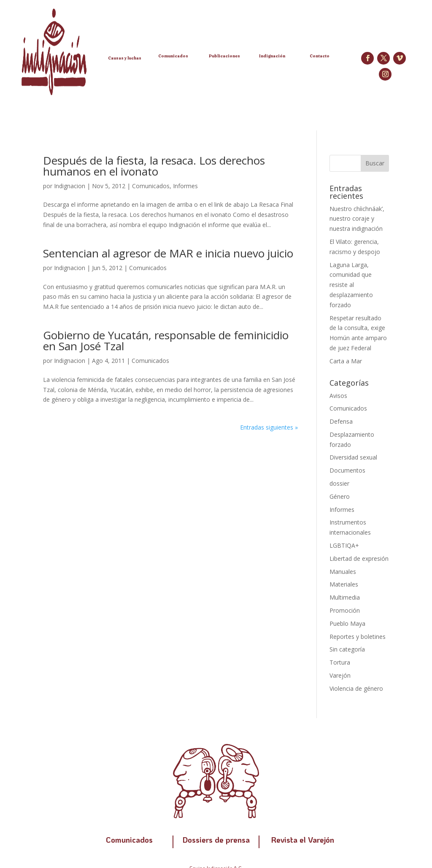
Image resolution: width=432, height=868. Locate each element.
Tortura (340, 662)
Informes (185, 186)
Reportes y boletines (358, 637)
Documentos (347, 470)
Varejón (340, 675)
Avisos (338, 396)
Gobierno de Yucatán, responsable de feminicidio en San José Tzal (166, 341)
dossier (339, 483)
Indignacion (70, 186)
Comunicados (151, 186)
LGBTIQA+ (344, 545)
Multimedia (345, 597)
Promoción (345, 610)
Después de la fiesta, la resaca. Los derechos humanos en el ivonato (154, 166)
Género (340, 496)
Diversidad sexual (353, 457)
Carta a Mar (346, 361)
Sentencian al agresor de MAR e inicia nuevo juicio (168, 253)
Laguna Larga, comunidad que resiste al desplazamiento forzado (351, 285)
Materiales (344, 584)
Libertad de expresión (359, 558)
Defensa (341, 421)
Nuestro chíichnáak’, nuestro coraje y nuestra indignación (357, 219)
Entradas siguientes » (269, 427)
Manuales (343, 572)
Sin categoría (347, 649)
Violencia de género (356, 688)
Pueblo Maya (347, 623)
